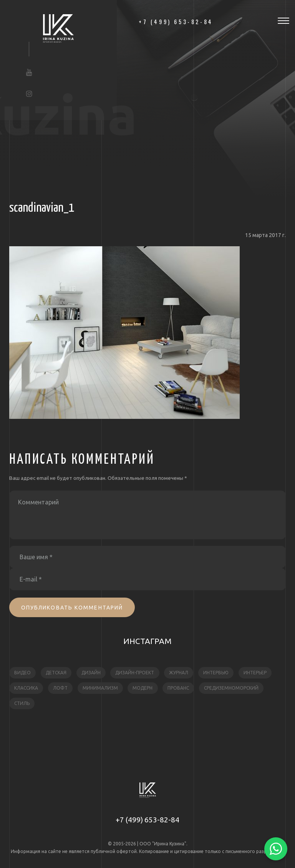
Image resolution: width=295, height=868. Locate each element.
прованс (178, 688)
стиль (22, 703)
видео (22, 673)
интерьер (255, 673)
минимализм (100, 688)
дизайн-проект (135, 673)
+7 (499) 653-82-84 (147, 820)
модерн (143, 688)
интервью (216, 673)
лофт (60, 688)
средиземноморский (231, 688)
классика (26, 688)
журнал (179, 673)
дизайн (91, 673)
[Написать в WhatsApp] (276, 849)
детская (56, 673)
